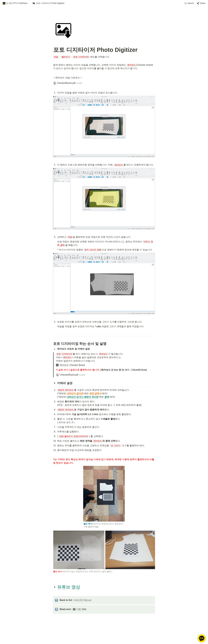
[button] (16, 3)
